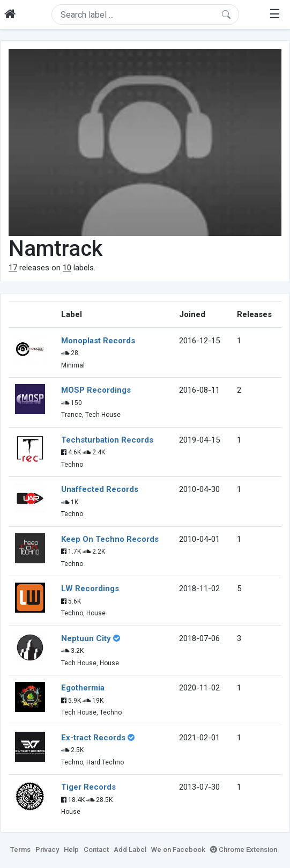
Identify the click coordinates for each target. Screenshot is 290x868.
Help (71, 849)
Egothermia (83, 688)
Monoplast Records (98, 341)
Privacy (47, 849)
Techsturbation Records (107, 440)
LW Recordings (90, 589)
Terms (20, 849)
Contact (96, 849)
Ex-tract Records (93, 738)
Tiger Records (88, 787)
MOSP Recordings (96, 390)
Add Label (130, 849)
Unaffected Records (100, 489)
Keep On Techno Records (110, 539)
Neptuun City (86, 638)
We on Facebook (178, 849)
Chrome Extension (244, 849)
